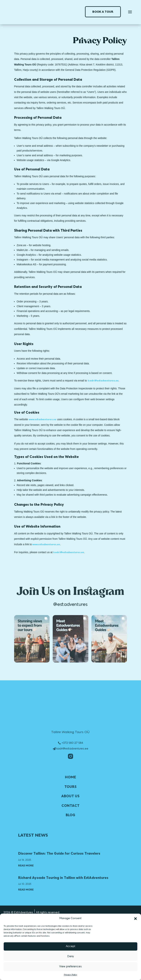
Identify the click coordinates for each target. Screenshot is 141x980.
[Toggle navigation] (130, 12)
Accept (71, 946)
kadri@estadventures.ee (72, 749)
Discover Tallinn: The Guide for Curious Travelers (59, 853)
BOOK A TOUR (103, 12)
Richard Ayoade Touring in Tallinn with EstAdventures (63, 878)
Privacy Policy (70, 975)
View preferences (70, 967)
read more (26, 866)
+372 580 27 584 (72, 743)
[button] (135, 919)
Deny (71, 957)
